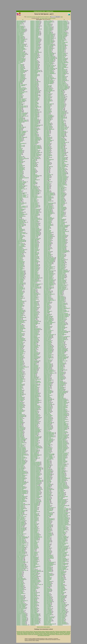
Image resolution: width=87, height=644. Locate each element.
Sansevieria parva (20, 489)
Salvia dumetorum (20, 298)
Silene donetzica (47, 146)
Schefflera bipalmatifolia (35, 621)
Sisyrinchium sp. (47, 286)
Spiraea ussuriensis (61, 145)
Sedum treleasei (33, 373)
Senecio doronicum (34, 524)
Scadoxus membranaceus (35, 139)
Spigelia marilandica (61, 90)
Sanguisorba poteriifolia (21, 462)
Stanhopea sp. (60, 254)
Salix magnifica (19, 165)
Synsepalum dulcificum (62, 569)
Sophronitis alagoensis (48, 435)
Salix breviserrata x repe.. (21, 107)
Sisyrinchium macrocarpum (49, 280)
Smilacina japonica (47, 297)
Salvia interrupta (20, 333)
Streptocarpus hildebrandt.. (63, 414)
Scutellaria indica (34, 260)
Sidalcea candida (47, 95)
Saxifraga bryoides (34, 56)
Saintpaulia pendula (20, 55)
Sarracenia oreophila (21, 564)
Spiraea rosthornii (61, 134)
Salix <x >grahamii (20, 72)
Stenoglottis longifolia (62, 306)
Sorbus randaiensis (47, 567)
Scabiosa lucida (33, 130)
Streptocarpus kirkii (61, 418)
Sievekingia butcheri (48, 127)
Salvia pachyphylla (20, 374)
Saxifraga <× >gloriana (21, 622)
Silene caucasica (47, 141)
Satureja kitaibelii (20, 586)
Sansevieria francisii (20, 479)
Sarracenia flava (20, 560)
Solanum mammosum (48, 353)
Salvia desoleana (20, 287)
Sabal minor (19, 23)
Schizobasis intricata (48, 52)
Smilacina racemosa (48, 299)
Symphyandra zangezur (62, 517)
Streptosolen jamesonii (62, 441)
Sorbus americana (47, 465)
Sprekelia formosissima (62, 176)
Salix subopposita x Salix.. (22, 222)
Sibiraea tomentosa (47, 94)
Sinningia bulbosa (47, 215)
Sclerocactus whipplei (34, 213)
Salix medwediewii (20, 168)
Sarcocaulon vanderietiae (21, 545)
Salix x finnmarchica (20, 232)
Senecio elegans (34, 525)
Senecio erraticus (34, 526)
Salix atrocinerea (20, 97)
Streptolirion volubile (61, 439)
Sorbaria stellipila (47, 447)
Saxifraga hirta (33, 79)
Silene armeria (47, 134)
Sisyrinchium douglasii (48, 277)
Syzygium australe (61, 617)
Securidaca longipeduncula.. (36, 284)
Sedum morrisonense (34, 335)
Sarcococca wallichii (20, 551)
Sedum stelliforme (34, 365)
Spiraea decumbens (61, 99)
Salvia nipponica (20, 369)
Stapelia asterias (61, 259)
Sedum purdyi (33, 349)
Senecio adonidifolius (34, 504)
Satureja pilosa (19, 590)
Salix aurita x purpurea (21, 99)
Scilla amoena (33, 162)
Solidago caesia (47, 379)
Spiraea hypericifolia (61, 111)
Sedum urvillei (33, 375)
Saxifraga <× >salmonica (35, 26)
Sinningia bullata (47, 216)
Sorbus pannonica (47, 548)
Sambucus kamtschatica (21, 440)
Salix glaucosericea (20, 134)
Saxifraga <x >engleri (34, 43)
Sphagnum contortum (62, 65)
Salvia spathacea (20, 402)
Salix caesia (19, 109)
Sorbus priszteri (47, 561)
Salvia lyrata (19, 349)
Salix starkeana (20, 219)
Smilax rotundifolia (47, 311)
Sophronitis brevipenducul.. (49, 437)
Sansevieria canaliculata (21, 475)
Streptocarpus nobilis (62, 423)
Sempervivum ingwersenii (35, 487)
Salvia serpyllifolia (20, 397)
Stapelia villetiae (61, 269)
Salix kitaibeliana (20, 150)
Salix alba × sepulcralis (21, 85)
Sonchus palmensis (47, 421)
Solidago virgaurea (47, 411)
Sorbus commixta (47, 483)
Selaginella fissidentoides (35, 400)
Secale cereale (33, 282)
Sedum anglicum (34, 295)
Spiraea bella (60, 94)
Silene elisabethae (47, 148)
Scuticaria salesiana (34, 280)
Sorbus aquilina (47, 467)
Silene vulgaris (47, 191)
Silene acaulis (46, 131)
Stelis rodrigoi (60, 294)
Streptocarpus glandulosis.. (63, 411)
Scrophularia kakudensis (35, 233)
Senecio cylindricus (34, 521)
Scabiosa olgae (33, 133)
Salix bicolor (19, 105)
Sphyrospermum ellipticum (63, 89)
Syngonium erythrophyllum (63, 555)
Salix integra (19, 144)
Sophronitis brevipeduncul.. (49, 436)
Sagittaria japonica (20, 37)
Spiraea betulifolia (61, 95)
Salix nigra (19, 180)
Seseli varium (33, 591)
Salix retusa (19, 205)
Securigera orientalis (34, 285)
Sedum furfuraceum (34, 314)
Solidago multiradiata (48, 392)
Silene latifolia (46, 158)
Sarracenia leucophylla (21, 561)
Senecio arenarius (34, 509)
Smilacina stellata (47, 302)
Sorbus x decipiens (47, 607)
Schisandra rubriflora (48, 33)
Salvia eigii (19, 299)
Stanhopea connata (61, 233)
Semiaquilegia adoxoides (35, 463)
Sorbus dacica (46, 487)
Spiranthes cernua (61, 168)
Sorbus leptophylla (47, 530)
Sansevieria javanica (21, 484)
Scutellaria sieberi (34, 273)
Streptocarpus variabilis (62, 437)
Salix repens (19, 202)
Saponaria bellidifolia (21, 523)
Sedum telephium (34, 370)
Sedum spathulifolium (34, 361)
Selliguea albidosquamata (35, 455)
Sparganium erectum (48, 619)
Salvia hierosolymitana (21, 320)
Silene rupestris (47, 174)
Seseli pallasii (33, 590)
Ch (34, 17)
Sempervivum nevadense (35, 493)
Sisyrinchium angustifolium (49, 271)
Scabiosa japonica (34, 128)
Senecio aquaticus (34, 508)
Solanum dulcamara (48, 346)
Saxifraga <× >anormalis (21, 615)
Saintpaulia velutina (20, 60)
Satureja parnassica (20, 589)
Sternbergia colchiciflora (62, 340)
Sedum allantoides (34, 293)
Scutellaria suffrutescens (35, 275)
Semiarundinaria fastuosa (35, 465)
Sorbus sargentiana (47, 579)
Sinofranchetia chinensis (48, 262)
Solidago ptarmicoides (48, 399)
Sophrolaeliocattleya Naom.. (49, 433)
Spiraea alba (60, 91)
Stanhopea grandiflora (62, 239)
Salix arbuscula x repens (21, 92)
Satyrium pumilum (20, 603)
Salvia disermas (20, 291)
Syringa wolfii (60, 602)
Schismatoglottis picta (48, 39)
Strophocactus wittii (61, 465)
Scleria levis (33, 208)
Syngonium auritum (61, 554)
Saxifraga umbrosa (34, 114)
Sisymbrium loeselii (47, 268)
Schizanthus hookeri (48, 47)
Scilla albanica (33, 160)
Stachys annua (60, 192)
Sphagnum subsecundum (62, 81)
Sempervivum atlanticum (35, 471)
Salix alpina (19, 87)
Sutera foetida (60, 498)
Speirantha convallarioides (63, 42)
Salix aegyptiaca (20, 83)
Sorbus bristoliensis (47, 477)
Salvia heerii (19, 316)
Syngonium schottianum (62, 564)
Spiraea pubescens (61, 133)
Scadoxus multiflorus (34, 140)
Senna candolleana (34, 559)
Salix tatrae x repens (21, 225)
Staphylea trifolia (61, 279)
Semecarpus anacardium (35, 462)
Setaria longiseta (34, 608)
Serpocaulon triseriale (35, 576)
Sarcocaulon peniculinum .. (22, 543)
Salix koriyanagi (20, 152)
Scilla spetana (33, 186)
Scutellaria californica (34, 248)
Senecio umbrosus (34, 553)
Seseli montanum (34, 588)
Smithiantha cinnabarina (48, 316)
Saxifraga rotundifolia (34, 103)
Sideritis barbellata (47, 100)
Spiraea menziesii (61, 121)
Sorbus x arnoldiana (48, 606)
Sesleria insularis (34, 598)
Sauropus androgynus (21, 609)
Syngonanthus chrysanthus (63, 552)
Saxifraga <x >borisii (34, 36)
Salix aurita (19, 98)
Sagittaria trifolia (20, 43)
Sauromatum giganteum (21, 605)
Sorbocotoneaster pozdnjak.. (49, 454)
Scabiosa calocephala (35, 121)
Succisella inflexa (61, 495)
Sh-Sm (46, 18)
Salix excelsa (19, 124)
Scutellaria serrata (34, 272)
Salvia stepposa (20, 406)
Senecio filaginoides (34, 529)
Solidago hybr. (46, 386)
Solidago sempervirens (48, 404)
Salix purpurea (19, 194)
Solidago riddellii (47, 400)
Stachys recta (60, 217)
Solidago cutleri (47, 381)
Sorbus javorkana (47, 523)
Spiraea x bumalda (61, 153)
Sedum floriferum (34, 311)
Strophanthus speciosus (62, 464)
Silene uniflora (46, 187)
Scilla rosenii (33, 181)
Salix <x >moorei (20, 73)
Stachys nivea (60, 211)
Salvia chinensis (20, 330)
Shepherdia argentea (34, 615)
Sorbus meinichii (47, 537)
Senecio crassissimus (34, 519)
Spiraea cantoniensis (62, 97)
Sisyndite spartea (47, 270)
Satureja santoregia (20, 594)
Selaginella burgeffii (34, 392)
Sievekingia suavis (47, 128)
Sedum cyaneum (34, 306)
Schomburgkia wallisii (48, 84)
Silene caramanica (47, 138)
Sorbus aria (46, 468)
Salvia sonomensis (20, 400)
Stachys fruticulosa (61, 201)
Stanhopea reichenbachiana (63, 252)
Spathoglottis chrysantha (62, 35)
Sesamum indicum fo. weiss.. (36, 584)
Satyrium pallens (20, 602)
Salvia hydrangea (20, 325)
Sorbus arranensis (47, 470)
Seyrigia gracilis (33, 610)
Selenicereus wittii (34, 452)
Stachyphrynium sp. (61, 187)
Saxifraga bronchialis (34, 55)
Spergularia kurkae (61, 46)
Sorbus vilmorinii (47, 603)
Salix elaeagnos (20, 122)
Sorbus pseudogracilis (48, 563)
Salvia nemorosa (20, 366)
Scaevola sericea (34, 143)
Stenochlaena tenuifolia (62, 310)
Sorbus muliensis (47, 542)
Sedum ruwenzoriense (35, 353)
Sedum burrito (33, 300)
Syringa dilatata (60, 573)
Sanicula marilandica (21, 468)
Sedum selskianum (34, 356)
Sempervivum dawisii (34, 477)
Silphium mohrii (47, 200)
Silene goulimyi (47, 151)
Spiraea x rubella (61, 164)
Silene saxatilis (47, 176)
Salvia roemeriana (20, 392)
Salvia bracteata (20, 263)
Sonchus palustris (47, 422)
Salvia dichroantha (20, 289)
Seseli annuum (33, 585)
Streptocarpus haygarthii (62, 413)
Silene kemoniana (47, 157)
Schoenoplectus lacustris (49, 67)
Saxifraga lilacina (34, 87)
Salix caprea (19, 112)
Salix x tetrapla (19, 238)
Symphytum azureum (62, 527)
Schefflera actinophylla (35, 619)
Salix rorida (19, 208)
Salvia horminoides (20, 322)
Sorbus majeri (46, 532)
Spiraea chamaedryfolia (62, 113)
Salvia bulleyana (20, 268)
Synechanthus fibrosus (62, 547)
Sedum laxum (33, 324)
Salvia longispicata (20, 346)
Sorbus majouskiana (48, 533)
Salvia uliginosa (20, 418)
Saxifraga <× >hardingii (21, 624)
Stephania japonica (61, 326)
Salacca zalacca (20, 62)
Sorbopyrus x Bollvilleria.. (49, 457)
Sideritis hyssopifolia (48, 111)
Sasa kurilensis (19, 573)
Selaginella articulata (34, 387)
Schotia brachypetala (48, 86)
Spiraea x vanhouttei (61, 167)
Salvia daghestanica (20, 284)
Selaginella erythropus (35, 398)
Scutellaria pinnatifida (34, 266)
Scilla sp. (32, 185)
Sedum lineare (33, 325)
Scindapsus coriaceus (35, 190)
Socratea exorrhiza (47, 333)
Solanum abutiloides (48, 342)
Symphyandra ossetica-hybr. (63, 516)
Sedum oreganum (34, 340)
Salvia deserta (19, 286)
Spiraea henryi (60, 108)
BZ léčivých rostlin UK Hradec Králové (42, 633)
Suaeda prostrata (61, 493)
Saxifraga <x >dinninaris (35, 41)
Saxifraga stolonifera (34, 110)
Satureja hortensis (20, 585)
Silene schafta (46, 179)
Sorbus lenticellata (47, 529)
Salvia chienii (19, 329)
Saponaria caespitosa (21, 524)
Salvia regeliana (20, 387)
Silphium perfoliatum (48, 201)
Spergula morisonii (61, 44)
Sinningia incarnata (47, 230)
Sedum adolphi (33, 290)
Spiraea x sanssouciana (62, 165)
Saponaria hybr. (20, 527)
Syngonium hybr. (61, 557)
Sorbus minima (47, 539)
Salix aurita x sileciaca (21, 101)
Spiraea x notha (61, 160)
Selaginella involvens (34, 408)
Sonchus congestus (47, 417)
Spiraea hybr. (60, 110)
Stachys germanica (61, 202)
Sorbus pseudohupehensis (49, 564)
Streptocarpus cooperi (62, 404)
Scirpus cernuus (33, 199)
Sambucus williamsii (20, 445)
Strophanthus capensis (62, 457)
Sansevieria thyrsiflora (21, 497)
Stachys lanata (60, 206)
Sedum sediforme (34, 355)
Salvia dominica (20, 295)
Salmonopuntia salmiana (21, 240)
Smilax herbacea (47, 303)
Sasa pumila (19, 575)
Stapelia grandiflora (61, 263)
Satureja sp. (19, 595)
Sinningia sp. (46, 251)
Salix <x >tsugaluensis (21, 78)
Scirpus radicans (34, 200)
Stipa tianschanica (61, 385)
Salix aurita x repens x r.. (21, 100)
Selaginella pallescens (35, 422)
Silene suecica (47, 183)
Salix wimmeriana (20, 229)
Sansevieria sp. (20, 494)
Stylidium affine (60, 469)
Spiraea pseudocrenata (62, 132)
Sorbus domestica (47, 495)
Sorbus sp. (46, 587)
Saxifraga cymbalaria (34, 68)
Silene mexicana (47, 163)
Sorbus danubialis (47, 488)
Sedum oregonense (34, 341)
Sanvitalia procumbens (21, 515)
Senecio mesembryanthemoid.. (36, 537)
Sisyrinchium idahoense (48, 279)
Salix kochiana (19, 151)
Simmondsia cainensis (48, 206)
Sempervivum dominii (34, 479)
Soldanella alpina (47, 363)
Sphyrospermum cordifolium (63, 88)
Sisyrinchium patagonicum (49, 284)
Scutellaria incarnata (34, 259)
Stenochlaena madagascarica (63, 308)
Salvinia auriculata (20, 430)
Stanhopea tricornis (61, 256)
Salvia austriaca (20, 259)
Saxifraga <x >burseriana (35, 39)
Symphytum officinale (62, 533)
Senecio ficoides (33, 528)
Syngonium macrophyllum (62, 559)
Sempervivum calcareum (35, 473)
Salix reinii (19, 201)
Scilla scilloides (33, 183)
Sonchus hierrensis (47, 419)
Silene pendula (47, 169)
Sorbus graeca (47, 512)
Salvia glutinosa (20, 312)
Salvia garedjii (19, 309)
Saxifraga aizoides (34, 53)
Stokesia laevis (60, 390)
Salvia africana (19, 249)
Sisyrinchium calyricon (48, 275)
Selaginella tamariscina (35, 438)
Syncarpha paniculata (62, 544)
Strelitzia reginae (61, 398)
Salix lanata (19, 155)
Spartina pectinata (47, 622)
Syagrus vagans (61, 504)
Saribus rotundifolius (20, 556)
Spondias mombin (61, 171)
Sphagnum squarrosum (62, 79)
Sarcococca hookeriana (21, 547)
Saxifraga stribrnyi (34, 111)
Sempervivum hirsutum (35, 484)
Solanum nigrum (47, 354)
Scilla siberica (33, 184)
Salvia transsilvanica (20, 416)
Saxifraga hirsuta (34, 78)
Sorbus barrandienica (48, 474)
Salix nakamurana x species (22, 178)
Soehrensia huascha (48, 336)
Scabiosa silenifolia (34, 135)
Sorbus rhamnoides (47, 569)
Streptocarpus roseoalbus (62, 432)
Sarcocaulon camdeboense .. (22, 537)
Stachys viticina (60, 224)
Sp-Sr (50, 18)
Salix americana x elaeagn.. (22, 89)
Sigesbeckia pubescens (48, 129)
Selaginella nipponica (34, 419)
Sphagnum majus (61, 74)
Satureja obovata (20, 588)
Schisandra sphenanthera (49, 34)
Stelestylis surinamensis (62, 289)
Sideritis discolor (47, 105)
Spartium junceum (47, 623)
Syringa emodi (60, 575)
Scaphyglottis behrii (34, 153)
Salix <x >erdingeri (20, 69)
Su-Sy (54, 18)
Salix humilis (19, 141)
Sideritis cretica (47, 102)
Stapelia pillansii (61, 266)
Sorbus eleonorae (47, 498)
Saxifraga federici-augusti (35, 70)
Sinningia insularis (47, 231)
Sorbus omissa (47, 545)
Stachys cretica (60, 199)
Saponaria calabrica (20, 525)
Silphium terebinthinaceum (49, 203)
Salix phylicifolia (20, 188)
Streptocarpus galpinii (62, 409)
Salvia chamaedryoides (21, 328)
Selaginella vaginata (34, 443)
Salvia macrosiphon (20, 352)
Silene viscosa (46, 190)
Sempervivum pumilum (35, 495)
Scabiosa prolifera (34, 134)
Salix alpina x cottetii (20, 88)
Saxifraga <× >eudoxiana (21, 621)
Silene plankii (46, 170)
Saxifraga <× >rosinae (35, 25)
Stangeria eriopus (61, 230)
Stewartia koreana (61, 348)
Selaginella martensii (34, 413)
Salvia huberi (19, 323)
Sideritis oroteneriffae (48, 117)
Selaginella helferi (34, 404)
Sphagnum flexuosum (62, 70)
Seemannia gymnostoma (35, 381)
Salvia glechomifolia (20, 311)
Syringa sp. (60, 595)
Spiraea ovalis (60, 130)
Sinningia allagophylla (48, 212)
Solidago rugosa (47, 403)
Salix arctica (19, 95)
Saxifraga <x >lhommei (35, 48)
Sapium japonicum (20, 520)
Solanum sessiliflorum (48, 358)
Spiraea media (60, 120)
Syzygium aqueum (61, 615)
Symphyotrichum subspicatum (63, 525)
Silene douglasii (47, 147)
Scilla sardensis (33, 182)
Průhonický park (67, 634)
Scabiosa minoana (34, 131)
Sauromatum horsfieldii (21, 607)
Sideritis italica (46, 113)
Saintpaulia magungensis (21, 54)
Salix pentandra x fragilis (21, 186)
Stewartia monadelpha (62, 349)
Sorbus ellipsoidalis (47, 499)
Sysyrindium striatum (62, 614)
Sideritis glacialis (47, 108)
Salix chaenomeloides (21, 143)
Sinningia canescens (48, 217)
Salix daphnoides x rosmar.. (22, 121)
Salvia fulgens (19, 307)
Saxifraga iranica (34, 83)
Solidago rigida (47, 401)
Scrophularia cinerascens (35, 229)
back (62, 17)
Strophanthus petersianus (62, 461)
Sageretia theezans (20, 32)
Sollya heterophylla (47, 414)
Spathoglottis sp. (61, 39)
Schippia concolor (47, 26)
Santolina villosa (20, 513)
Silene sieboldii (47, 180)
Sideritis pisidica (47, 120)
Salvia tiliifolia (19, 413)
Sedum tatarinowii (34, 369)
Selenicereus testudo (34, 450)
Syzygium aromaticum (62, 616)
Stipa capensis (60, 365)
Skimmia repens (47, 293)
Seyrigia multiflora (34, 613)
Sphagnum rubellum (61, 78)
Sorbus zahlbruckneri (48, 614)
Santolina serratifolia (20, 512)
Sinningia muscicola (48, 240)
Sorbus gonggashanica (48, 511)
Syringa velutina (61, 599)
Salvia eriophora (20, 302)
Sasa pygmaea (19, 576)
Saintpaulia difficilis (20, 47)
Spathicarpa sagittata (48, 625)
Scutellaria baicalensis (35, 244)
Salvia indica (19, 332)
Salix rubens (19, 211)
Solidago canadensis (48, 380)
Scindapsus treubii (34, 196)
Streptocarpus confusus (62, 403)
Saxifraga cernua (34, 60)
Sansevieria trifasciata (21, 498)
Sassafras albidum (20, 578)
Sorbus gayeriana (47, 505)
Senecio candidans (34, 515)
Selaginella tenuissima (35, 439)
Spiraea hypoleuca (61, 112)
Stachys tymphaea (61, 223)
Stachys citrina (60, 197)
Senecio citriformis (34, 518)
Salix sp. (18, 218)
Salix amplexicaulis (20, 90)
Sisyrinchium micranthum (49, 281)
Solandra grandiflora (48, 338)
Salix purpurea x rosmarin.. (22, 197)
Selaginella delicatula (34, 395)
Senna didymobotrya (34, 561)
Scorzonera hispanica (34, 223)
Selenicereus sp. (34, 449)
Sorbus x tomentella (48, 613)
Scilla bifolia (33, 164)
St (52, 18)
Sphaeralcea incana (61, 57)
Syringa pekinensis (61, 585)
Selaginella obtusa (34, 421)
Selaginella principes (34, 428)
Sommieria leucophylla (48, 415)
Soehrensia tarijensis (48, 337)
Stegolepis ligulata (61, 288)
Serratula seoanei (34, 577)
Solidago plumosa (47, 398)
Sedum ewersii (33, 310)
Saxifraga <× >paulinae (35, 21)
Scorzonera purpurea (34, 226)
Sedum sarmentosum (34, 354)
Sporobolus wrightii (61, 175)
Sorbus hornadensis (48, 514)
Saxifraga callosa (34, 59)
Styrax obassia (60, 490)
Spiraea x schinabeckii (62, 166)
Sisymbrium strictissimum (49, 269)
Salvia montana (20, 362)
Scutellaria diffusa (34, 253)
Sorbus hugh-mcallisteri (48, 515)
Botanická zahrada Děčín (50, 631)
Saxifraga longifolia (34, 89)
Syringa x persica (61, 609)
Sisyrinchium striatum (48, 287)
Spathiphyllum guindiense (62, 26)
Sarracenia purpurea (21, 567)
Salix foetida (19, 126)
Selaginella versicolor (34, 444)
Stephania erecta (61, 325)
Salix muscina (19, 174)
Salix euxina (19, 123)
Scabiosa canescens (34, 122)
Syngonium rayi (60, 562)
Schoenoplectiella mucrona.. (49, 65)
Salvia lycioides (20, 348)
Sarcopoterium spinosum (21, 555)
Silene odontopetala (48, 167)
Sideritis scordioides (48, 124)
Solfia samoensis (47, 374)
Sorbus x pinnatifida (47, 611)
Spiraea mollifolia (61, 123)
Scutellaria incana (34, 258)
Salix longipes (19, 163)
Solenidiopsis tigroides (48, 370)
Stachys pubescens (61, 216)
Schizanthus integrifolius (48, 48)
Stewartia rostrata (61, 352)
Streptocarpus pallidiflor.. (62, 425)
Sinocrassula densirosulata (49, 260)
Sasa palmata (19, 574)
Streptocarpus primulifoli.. (62, 429)
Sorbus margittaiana (48, 534)
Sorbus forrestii (47, 502)
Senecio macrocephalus (35, 534)
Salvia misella (19, 360)
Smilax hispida (47, 304)
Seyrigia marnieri (34, 612)
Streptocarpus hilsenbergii (63, 415)
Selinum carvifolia (34, 453)
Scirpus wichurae (34, 202)
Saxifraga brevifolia (34, 54)
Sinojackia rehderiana (48, 263)
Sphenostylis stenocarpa (62, 86)
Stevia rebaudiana (61, 347)
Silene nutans (46, 166)
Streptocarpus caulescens (62, 402)
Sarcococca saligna (20, 550)
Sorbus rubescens (47, 573)
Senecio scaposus (34, 548)
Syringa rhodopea (61, 594)
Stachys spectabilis (61, 219)
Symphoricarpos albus (62, 511)
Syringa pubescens (61, 590)
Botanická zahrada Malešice (61, 631)
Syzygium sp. (60, 625)
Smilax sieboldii (47, 312)
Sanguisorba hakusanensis (22, 455)
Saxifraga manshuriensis (35, 91)
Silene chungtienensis (48, 155)
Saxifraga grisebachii (34, 76)
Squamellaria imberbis (62, 179)
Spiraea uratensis (61, 144)
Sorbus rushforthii (47, 577)
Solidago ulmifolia (47, 410)
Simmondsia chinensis (48, 208)
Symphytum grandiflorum (62, 530)
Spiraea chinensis (61, 114)
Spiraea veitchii (60, 146)
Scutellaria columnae (34, 250)
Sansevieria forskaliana (21, 478)
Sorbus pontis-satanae (48, 557)
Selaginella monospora (35, 418)
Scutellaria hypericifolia (35, 257)
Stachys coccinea (61, 198)
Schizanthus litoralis (48, 50)
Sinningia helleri (47, 228)
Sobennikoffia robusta (48, 323)
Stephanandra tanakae (62, 324)
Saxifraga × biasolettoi (35, 51)
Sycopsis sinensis (61, 507)
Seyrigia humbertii (34, 611)
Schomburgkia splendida (48, 81)
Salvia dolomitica (20, 294)
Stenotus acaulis (61, 321)
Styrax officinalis (61, 491)
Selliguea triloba (33, 460)
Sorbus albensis (47, 461)
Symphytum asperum (62, 526)
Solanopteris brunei (47, 341)
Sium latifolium (47, 289)
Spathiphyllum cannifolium (63, 22)
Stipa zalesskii (60, 388)
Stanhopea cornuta (61, 234)
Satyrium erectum (20, 600)
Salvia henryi (19, 318)
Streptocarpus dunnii (61, 408)
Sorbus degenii (47, 491)
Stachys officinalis (61, 212)
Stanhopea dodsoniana (62, 236)
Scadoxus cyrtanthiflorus (35, 138)
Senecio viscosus (34, 555)
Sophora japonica (47, 427)
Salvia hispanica (20, 321)
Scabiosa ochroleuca (34, 132)
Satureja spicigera (20, 596)
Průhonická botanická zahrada (49, 634)
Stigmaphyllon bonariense (62, 357)
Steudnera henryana (61, 345)
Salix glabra (19, 130)
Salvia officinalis (20, 372)
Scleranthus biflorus (34, 204)
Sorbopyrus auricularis (48, 455)
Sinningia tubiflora (47, 254)
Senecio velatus (33, 554)
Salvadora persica (20, 243)
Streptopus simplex (61, 440)
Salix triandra (19, 226)
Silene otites (46, 168)
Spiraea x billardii (61, 150)
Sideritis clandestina (48, 101)
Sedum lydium (33, 327)
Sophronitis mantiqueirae (49, 440)
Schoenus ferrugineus (48, 76)
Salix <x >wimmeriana (21, 79)
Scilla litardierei (33, 172)
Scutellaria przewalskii (35, 268)
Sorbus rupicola (47, 576)
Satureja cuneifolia (20, 583)
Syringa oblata (60, 583)
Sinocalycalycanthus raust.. (49, 258)
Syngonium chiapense (62, 558)
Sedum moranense (34, 332)
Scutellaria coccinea (34, 249)
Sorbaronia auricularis (48, 449)
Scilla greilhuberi (33, 167)
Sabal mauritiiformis (20, 22)
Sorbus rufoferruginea (48, 575)
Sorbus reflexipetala (48, 568)
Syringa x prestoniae (61, 610)
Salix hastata (19, 136)
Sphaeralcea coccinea (62, 54)
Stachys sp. (60, 218)
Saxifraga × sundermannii (35, 52)
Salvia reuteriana (20, 390)
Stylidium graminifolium (62, 477)
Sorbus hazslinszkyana (48, 513)
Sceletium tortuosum (34, 157)
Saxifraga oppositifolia (35, 95)
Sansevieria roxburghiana (21, 490)
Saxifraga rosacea (34, 102)
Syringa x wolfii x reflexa (62, 612)
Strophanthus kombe (61, 460)
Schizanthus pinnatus (48, 51)
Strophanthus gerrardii (62, 458)
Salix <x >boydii (20, 65)
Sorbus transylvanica (48, 600)
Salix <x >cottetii (20, 66)
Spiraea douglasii (61, 100)
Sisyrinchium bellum (48, 272)
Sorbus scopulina (47, 582)
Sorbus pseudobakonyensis (49, 562)
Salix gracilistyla (20, 135)
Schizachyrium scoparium (49, 45)
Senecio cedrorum (34, 517)
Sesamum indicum (34, 583)
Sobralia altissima (47, 324)
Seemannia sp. (33, 383)
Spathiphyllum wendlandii (62, 33)
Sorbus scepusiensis (48, 581)
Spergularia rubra (61, 50)
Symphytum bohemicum (62, 528)
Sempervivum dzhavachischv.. (36, 480)
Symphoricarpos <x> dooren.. (63, 509)
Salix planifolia (19, 191)
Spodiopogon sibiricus (62, 170)
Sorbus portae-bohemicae (49, 558)
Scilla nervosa (33, 178)
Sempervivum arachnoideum (36, 468)
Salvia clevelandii (20, 276)
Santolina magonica (20, 508)
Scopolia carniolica (34, 217)
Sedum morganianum (34, 333)
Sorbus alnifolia (47, 462)
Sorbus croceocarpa (48, 484)
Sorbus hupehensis (47, 516)
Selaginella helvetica (34, 405)
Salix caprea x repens (21, 115)
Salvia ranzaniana (20, 384)
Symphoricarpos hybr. (62, 512)
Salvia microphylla (20, 357)
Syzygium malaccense (62, 622)
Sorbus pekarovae (47, 551)
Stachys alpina (60, 191)
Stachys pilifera (60, 215)
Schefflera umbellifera (48, 21)
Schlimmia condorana (48, 62)
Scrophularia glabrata (34, 231)
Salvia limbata (19, 345)
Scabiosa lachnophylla (35, 129)
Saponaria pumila (20, 531)
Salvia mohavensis (20, 361)
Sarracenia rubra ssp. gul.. (22, 570)
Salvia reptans (19, 389)
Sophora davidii (47, 425)
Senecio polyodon (34, 544)
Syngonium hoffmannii (62, 556)
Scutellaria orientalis (34, 265)
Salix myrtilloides (20, 177)
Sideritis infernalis (47, 112)
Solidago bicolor (47, 377)
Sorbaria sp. (46, 446)
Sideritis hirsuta (47, 110)
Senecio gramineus (34, 530)
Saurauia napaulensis (21, 604)
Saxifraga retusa (33, 101)
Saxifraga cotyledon (34, 65)
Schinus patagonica (47, 24)
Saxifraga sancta (34, 104)
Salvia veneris (19, 421)
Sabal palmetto (19, 24)
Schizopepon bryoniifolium (49, 56)
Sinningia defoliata (47, 222)
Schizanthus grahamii (48, 46)
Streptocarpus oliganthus (62, 424)
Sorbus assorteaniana (48, 471)
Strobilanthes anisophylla (62, 443)
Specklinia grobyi (61, 41)
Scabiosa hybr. (33, 127)
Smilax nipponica (47, 307)
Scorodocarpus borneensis (35, 219)
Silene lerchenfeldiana (48, 159)
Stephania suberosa (61, 330)
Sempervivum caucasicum (35, 475)
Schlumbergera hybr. (48, 64)
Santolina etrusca (20, 503)
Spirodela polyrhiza (61, 169)
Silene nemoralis (47, 164)
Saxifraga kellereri (34, 85)
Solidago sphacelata (48, 407)
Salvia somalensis (20, 399)
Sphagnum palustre (61, 76)
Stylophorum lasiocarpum (62, 486)
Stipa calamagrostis (61, 364)
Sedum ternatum (34, 371)
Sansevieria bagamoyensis (22, 473)
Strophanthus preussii (62, 462)
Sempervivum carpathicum (35, 474)
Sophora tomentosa (47, 432)
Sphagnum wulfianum (62, 84)
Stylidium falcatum (61, 476)
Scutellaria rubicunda (34, 271)
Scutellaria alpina (34, 241)
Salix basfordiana (20, 104)
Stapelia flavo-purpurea (62, 260)
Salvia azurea (19, 260)
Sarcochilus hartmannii (21, 553)
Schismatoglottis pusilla (48, 42)
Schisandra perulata (48, 32)
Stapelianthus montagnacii (63, 272)
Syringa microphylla (61, 582)
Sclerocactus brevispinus (35, 209)
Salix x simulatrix (20, 237)
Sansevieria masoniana (21, 487)
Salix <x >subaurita (20, 77)
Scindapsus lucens (34, 192)
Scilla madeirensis (34, 175)
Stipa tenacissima (61, 384)
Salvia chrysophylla (20, 331)
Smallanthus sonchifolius (48, 294)
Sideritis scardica (47, 123)
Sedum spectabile (34, 362)
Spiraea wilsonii (61, 147)
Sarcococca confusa (20, 546)
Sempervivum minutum (35, 491)
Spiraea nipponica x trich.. (62, 129)
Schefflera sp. (33, 625)
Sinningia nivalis (47, 241)
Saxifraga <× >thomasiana (35, 29)
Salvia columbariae (20, 279)
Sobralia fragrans (47, 328)
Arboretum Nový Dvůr (21, 631)
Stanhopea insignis (61, 245)
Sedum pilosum (33, 345)
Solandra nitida (47, 340)
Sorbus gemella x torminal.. (49, 508)
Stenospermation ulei (62, 319)
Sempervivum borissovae (35, 472)
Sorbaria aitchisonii (47, 442)
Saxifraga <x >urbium (34, 50)
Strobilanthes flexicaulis (62, 447)
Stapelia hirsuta (60, 264)
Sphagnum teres (61, 82)
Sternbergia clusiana (61, 339)
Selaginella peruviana (34, 424)
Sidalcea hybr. (46, 96)
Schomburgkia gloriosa (48, 78)
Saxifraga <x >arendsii (35, 34)
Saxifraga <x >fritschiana (35, 44)
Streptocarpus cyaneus (62, 405)
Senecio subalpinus (34, 552)
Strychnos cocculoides (62, 466)
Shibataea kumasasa (34, 617)
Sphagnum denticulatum (62, 67)
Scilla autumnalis (34, 163)
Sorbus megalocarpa (48, 536)
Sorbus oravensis (47, 546)
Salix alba (18, 84)
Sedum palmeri (33, 344)
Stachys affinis (60, 189)
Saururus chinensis (20, 611)
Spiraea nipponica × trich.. (63, 127)
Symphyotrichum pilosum (62, 524)
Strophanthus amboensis (62, 455)
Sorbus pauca (46, 549)
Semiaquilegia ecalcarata (35, 464)
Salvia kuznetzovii (20, 340)
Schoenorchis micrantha (48, 71)
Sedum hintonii (33, 318)
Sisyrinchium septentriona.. (49, 285)
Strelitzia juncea (61, 396)
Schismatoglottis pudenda (49, 41)
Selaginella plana (34, 427)
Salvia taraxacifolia (20, 410)
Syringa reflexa (60, 591)
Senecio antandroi (34, 507)
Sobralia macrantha (47, 331)
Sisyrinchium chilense (48, 278)
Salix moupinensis (20, 173)
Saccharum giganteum (21, 29)
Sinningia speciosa (47, 252)
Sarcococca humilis (20, 548)
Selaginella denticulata (35, 396)
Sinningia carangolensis (48, 218)
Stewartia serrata (61, 353)
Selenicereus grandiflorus (35, 447)
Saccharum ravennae (21, 31)
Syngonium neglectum (62, 560)
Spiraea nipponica (61, 126)
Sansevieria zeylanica (21, 500)
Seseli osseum (33, 589)
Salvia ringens (19, 391)
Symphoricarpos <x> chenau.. (63, 510)
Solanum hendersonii (48, 349)
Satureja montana (20, 587)
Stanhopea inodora (61, 244)
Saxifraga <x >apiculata (35, 33)
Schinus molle (46, 23)
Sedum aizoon (33, 291)
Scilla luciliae (33, 174)
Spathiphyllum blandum (62, 21)
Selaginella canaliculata (35, 393)
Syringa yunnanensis (62, 613)
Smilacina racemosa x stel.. (49, 300)
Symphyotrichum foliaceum (63, 520)
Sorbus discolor (47, 493)
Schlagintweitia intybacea (49, 61)
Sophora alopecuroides (48, 423)
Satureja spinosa (20, 597)
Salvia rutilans (19, 393)
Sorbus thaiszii (47, 594)
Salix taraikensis (20, 223)
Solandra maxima (47, 339)
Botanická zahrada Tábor (50, 632)
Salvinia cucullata (20, 433)
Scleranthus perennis (34, 206)
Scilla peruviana (33, 179)
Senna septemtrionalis (35, 566)
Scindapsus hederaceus (35, 191)
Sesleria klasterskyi (34, 599)
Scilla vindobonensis (34, 187)
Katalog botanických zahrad (40, 11)
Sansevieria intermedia (21, 483)
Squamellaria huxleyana (62, 178)
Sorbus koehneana (47, 526)
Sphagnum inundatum (62, 72)
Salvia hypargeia (20, 326)
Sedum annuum (33, 296)
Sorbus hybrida (47, 518)
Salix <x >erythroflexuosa (21, 70)
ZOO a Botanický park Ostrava (43, 635)
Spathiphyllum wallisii (62, 32)
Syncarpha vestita (61, 545)
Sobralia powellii (47, 332)
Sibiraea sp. (46, 93)
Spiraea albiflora (61, 92)
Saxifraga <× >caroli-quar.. (22, 619)
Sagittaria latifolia (20, 38)
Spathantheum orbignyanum (49, 624)
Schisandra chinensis (48, 27)
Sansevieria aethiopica (21, 471)
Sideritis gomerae (47, 109)
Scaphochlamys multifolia (35, 147)
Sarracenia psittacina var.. (22, 566)
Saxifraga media (33, 94)
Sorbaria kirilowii (47, 444)
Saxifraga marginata (34, 92)
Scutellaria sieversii (34, 274)
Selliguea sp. (33, 459)
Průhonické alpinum (59, 634)
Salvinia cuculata (20, 432)
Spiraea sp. (60, 137)
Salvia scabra (19, 395)
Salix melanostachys (21, 169)
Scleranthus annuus (34, 203)
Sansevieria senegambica (22, 493)
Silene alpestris (47, 132)
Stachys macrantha (61, 208)
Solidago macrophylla (48, 391)
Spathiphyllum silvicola (62, 30)
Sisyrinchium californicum (49, 274)
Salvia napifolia (19, 365)
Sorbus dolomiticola (47, 494)
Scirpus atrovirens (34, 198)
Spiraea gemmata (61, 106)
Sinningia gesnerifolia (48, 225)
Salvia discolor (19, 290)
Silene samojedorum (48, 175)
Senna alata (33, 556)
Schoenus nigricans (47, 77)
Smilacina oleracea (47, 298)
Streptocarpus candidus (62, 401)
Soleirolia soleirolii (47, 369)
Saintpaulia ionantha (20, 53)
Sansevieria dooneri (20, 477)
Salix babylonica (20, 102)
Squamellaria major (61, 181)
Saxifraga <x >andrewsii (35, 32)
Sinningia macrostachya (48, 236)
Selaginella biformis (34, 389)
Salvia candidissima (20, 274)
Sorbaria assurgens (47, 443)
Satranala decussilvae (21, 579)
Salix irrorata (19, 148)
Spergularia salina (61, 51)
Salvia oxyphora (20, 373)
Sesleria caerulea (34, 595)
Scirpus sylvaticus (34, 201)
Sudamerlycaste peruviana (63, 496)
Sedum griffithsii (33, 315)
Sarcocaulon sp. (20, 544)
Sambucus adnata (20, 438)
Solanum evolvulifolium (48, 347)
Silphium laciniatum (47, 199)
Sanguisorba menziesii (21, 458)
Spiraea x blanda (61, 151)
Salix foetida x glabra (21, 127)
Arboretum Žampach (29, 631)
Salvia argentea (20, 255)
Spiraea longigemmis (62, 118)
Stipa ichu (59, 371)
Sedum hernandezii (34, 317)
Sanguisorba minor (20, 459)
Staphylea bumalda (61, 275)
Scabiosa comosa (34, 124)
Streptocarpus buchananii (62, 400)
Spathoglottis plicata (61, 38)
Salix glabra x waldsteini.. (21, 132)
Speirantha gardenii (61, 43)
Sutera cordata (60, 497)
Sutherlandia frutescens (62, 499)
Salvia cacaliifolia (20, 269)
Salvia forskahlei (20, 304)
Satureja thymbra (20, 599)
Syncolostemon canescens (63, 546)
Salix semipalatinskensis (21, 214)
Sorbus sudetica (47, 591)
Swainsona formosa (61, 500)
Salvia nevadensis (20, 368)
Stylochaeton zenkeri (62, 484)
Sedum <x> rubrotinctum (35, 288)
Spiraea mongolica (61, 124)
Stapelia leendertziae (62, 265)
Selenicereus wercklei (35, 451)
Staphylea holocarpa (61, 277)
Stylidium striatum (61, 481)
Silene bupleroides (47, 137)
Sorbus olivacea (47, 544)
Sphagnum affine (61, 63)
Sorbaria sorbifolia (47, 445)
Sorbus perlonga (47, 553)
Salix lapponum (20, 156)
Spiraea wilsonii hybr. (62, 148)
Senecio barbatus (34, 511)
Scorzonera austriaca (34, 221)
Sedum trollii (33, 374)
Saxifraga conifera (34, 63)
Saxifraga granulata (34, 74)
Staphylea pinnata (61, 278)
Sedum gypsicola (34, 316)
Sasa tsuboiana (20, 577)
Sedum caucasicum (34, 301)
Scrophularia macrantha (35, 234)
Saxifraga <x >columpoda (35, 40)
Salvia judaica (19, 337)
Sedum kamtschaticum (35, 321)
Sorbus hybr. (46, 517)
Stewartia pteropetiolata (62, 351)
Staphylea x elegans (61, 280)
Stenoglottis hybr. (61, 305)
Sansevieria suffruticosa (21, 496)
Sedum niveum (33, 336)
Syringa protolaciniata (62, 589)
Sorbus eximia (46, 500)
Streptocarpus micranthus (62, 422)
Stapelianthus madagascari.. (63, 271)
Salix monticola (19, 172)
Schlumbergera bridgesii (48, 63)
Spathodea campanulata (62, 34)
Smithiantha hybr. (47, 317)
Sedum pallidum (33, 343)
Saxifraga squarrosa (34, 109)
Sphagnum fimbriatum (62, 69)
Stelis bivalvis (60, 291)
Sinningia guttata (47, 226)
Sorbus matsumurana (48, 535)
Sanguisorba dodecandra (21, 454)
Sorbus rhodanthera (48, 570)
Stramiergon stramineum (62, 391)
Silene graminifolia (47, 152)
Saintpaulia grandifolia (21, 49)
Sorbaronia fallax (47, 450)
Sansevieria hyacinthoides (22, 482)
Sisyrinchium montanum (48, 282)
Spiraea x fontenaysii (62, 155)
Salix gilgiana (19, 129)
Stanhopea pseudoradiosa (63, 251)
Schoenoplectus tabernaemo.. (49, 68)
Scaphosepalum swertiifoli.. (36, 152)
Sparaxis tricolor (47, 616)
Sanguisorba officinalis (21, 461)
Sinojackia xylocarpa (48, 264)
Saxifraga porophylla (34, 98)
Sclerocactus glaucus (34, 211)
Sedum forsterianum (34, 312)
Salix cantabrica (20, 111)
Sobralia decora (47, 325)
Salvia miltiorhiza (20, 358)
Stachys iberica (60, 204)
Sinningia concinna (47, 220)
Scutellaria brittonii (34, 246)
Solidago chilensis (47, 388)
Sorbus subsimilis (47, 590)
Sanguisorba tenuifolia (21, 464)
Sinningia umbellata (47, 255)
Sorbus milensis (47, 538)
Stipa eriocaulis (60, 368)
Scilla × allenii (33, 159)
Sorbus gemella (47, 507)
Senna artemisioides (34, 558)
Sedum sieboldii (33, 359)
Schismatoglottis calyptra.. (49, 36)
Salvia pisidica (19, 377)
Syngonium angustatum (62, 553)
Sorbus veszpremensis (48, 602)
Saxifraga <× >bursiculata (21, 618)
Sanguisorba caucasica (21, 452)
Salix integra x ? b (20, 146)
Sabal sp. (18, 25)
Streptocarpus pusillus (62, 430)
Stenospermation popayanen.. (63, 316)
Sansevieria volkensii (21, 499)
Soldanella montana (48, 366)
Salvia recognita (20, 385)
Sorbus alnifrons (47, 463)
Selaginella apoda (34, 386)
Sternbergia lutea (61, 341)
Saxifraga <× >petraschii (35, 22)
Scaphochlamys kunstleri (35, 146)
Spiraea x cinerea (61, 154)
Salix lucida (19, 164)
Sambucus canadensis (21, 439)
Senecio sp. (33, 550)
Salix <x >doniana (20, 68)
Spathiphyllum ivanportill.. (62, 27)
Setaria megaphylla (34, 609)
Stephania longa (61, 328)
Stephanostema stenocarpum (63, 331)
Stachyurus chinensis (62, 227)
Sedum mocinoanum (34, 331)
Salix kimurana (19, 149)
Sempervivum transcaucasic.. (36, 501)
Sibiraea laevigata (47, 92)
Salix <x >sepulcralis (21, 74)
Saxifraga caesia (34, 58)
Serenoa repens (33, 572)
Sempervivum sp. (34, 498)
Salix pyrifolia (19, 199)
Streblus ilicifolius (61, 394)
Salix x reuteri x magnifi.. (21, 233)
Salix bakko (19, 103)
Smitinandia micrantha (48, 319)
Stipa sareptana (61, 379)
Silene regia (46, 172)
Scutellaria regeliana (34, 269)
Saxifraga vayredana (34, 116)
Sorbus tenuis (46, 593)
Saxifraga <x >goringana (35, 47)
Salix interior (19, 147)
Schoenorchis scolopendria (49, 72)
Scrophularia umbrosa (35, 238)
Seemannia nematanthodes (36, 382)
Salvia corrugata (20, 281)
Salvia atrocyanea (20, 256)
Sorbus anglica (47, 466)
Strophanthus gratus (61, 459)
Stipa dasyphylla (61, 367)
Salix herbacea (19, 139)
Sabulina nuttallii (20, 28)
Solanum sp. (46, 359)
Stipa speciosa (60, 381)
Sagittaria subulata (20, 42)
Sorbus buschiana (47, 479)
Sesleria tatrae (33, 604)
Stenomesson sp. (61, 312)
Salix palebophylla (20, 184)
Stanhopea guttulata (61, 241)
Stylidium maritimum (61, 479)
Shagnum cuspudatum (35, 614)
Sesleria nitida (33, 600)
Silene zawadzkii (47, 192)
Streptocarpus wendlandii (62, 438)
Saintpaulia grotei (20, 50)
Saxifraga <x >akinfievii (35, 30)
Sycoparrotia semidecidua (62, 505)
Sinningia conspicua (48, 221)
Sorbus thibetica (47, 596)
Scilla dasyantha (33, 165)
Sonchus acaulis (47, 416)
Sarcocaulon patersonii (21, 542)
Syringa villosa (60, 600)
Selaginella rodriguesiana (35, 430)
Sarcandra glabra (20, 536)
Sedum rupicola (33, 352)
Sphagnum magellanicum (62, 73)
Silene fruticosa (47, 149)
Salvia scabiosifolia (20, 394)
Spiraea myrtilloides (61, 125)
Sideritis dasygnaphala (48, 104)
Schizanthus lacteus (48, 49)
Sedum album (33, 292)
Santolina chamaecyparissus (22, 504)
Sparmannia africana (48, 621)
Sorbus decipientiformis (48, 489)
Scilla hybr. (32, 168)
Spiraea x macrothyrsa (62, 157)
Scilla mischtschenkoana (35, 176)
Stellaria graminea (61, 297)
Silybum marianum (47, 205)
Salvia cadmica (19, 270)
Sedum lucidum (33, 326)
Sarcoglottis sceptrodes (21, 552)
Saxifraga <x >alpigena (35, 31)
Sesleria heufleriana (34, 596)
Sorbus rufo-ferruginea (48, 574)
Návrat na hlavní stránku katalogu (43, 627)
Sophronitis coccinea (48, 439)
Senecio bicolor (33, 513)
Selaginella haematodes (35, 402)
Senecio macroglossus (35, 535)
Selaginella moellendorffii (35, 417)
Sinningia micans (47, 239)
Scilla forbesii (33, 166)
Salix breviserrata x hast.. (21, 106)
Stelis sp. (59, 295)
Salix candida (19, 110)
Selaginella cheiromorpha (35, 406)
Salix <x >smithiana (20, 76)
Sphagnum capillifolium (62, 64)
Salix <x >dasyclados (21, 67)
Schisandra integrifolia (48, 29)
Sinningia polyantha (47, 243)
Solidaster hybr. (47, 412)
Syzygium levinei (61, 621)
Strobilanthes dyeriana (62, 446)
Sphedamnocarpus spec (62, 85)
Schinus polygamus (47, 25)
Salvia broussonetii (20, 265)
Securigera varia (33, 286)
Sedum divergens (34, 308)
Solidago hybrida (47, 387)
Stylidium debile (61, 472)
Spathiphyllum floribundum (63, 24)
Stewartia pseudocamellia (62, 350)
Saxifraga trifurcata (34, 113)
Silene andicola (47, 133)
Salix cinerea (19, 117)
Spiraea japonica (61, 115)
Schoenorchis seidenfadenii (49, 73)
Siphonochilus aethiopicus (49, 267)
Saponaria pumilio (20, 532)
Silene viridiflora (47, 189)
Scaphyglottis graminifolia (35, 154)
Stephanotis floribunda (62, 332)
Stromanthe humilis (61, 450)
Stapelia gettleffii (61, 261)
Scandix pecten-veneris (35, 145)
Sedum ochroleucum (34, 339)
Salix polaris (19, 192)
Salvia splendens (20, 404)
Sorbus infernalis (47, 521)
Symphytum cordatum (62, 529)
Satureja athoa (19, 580)
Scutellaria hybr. (33, 256)
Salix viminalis (19, 228)
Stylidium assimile (61, 470)
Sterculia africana (61, 333)
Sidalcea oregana (47, 98)
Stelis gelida (60, 293)
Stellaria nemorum (61, 299)
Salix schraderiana (20, 216)
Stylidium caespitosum (62, 471)
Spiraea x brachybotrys (62, 152)
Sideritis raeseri (47, 122)
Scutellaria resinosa (34, 270)
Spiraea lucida (60, 119)
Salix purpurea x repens (21, 196)
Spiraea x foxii (60, 156)
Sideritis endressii (47, 106)
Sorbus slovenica (47, 585)
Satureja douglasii (20, 584)
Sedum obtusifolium (34, 338)
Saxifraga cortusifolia (34, 64)
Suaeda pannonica (61, 492)
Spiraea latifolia (60, 116)
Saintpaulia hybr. (20, 51)
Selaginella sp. (33, 436)
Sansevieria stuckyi (20, 495)
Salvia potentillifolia (20, 379)
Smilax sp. (46, 313)
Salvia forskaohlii (20, 305)
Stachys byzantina (61, 195)
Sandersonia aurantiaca (21, 448)
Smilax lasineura (47, 306)
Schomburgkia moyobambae (49, 79)
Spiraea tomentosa (61, 140)
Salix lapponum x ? (20, 157)
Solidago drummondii (48, 382)
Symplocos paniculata (62, 540)
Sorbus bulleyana (47, 478)
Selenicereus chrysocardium (36, 448)
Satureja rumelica (20, 593)
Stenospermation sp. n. (62, 318)
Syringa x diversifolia (61, 603)
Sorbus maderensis (47, 531)
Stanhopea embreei (61, 237)
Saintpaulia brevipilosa (21, 44)
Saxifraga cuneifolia (34, 67)
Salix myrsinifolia (20, 175)
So (48, 18)
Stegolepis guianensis (62, 287)
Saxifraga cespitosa (34, 61)
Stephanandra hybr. (61, 322)
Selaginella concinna (34, 394)
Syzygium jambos (61, 620)
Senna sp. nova (33, 569)
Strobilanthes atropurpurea (63, 444)
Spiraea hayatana (61, 107)
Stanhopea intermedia (62, 246)
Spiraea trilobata (61, 143)
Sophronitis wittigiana (48, 441)
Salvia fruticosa (20, 306)
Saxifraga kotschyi (34, 86)
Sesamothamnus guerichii (35, 580)
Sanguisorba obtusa (20, 460)
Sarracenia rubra (20, 569)
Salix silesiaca (19, 217)
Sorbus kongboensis (48, 527)
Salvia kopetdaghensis (21, 339)
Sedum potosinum (34, 348)
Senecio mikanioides (34, 538)
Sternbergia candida (61, 338)
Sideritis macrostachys (48, 115)
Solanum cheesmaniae (48, 350)
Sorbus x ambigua (47, 605)
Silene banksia (47, 135)
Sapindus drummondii (21, 517)
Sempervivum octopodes (35, 494)
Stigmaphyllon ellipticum (62, 358)
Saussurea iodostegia (21, 613)
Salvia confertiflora (20, 280)
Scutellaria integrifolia (34, 261)
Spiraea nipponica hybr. (62, 128)
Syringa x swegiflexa (61, 611)
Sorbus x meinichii (47, 610)
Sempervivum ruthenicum (35, 496)
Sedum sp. (32, 360)
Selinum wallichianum (34, 454)
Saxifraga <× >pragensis (35, 23)
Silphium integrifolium (48, 198)
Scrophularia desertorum (35, 230)
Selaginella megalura (34, 414)
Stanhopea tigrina (61, 255)
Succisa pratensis (61, 494)
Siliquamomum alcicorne (48, 193)
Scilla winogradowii (34, 189)
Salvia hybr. (19, 324)
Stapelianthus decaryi (62, 270)
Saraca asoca (19, 535)
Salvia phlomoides (20, 376)
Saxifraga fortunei (34, 73)
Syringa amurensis (61, 571)
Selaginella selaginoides (35, 432)
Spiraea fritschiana (61, 105)
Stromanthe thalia (61, 452)
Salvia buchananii (20, 266)
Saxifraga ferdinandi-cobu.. (35, 71)
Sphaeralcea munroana (62, 58)
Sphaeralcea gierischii (62, 55)
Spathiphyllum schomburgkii (63, 29)
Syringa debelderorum (62, 572)
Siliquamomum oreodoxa (49, 194)
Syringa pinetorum (61, 586)
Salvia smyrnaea (20, 398)
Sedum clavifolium (34, 303)
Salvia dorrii (19, 297)
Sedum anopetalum (34, 297)
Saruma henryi (19, 572)
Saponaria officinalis (20, 529)
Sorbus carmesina (47, 480)
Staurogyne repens (61, 282)
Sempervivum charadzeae (35, 486)
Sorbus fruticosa (47, 504)
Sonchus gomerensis (48, 418)
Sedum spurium (33, 363)
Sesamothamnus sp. (34, 582)
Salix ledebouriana (20, 162)
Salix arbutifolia (20, 94)
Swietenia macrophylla (62, 501)
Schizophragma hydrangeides (49, 57)
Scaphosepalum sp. (34, 151)
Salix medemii (19, 167)
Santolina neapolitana (21, 509)
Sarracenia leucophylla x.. (22, 562)
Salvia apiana (19, 254)
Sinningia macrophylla (48, 234)
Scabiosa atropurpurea (35, 120)
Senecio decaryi (33, 522)
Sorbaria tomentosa (47, 448)
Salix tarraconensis (20, 224)
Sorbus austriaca (47, 473)
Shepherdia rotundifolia (35, 616)
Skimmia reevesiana (48, 292)
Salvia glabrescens (20, 310)
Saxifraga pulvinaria (34, 100)
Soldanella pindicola (48, 367)
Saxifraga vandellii (34, 115)
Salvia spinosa (19, 403)
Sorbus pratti (46, 559)
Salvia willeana (19, 427)
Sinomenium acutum (48, 265)
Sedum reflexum (33, 350)
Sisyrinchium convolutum (49, 276)
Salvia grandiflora (20, 313)
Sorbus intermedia (47, 522)
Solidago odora (47, 394)
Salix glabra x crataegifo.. (21, 131)
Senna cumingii (33, 560)
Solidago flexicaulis (47, 383)
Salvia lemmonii (20, 342)
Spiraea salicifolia (61, 135)
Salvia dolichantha (20, 293)
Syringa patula (60, 584)
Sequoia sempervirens (35, 570)
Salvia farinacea (20, 303)
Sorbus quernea (47, 566)
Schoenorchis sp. (47, 74)
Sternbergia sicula (61, 342)
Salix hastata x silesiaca (21, 137)
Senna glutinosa (33, 562)
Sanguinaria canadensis (21, 449)
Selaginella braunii (34, 391)
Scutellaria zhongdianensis (35, 278)
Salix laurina (19, 160)
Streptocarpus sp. (61, 434)
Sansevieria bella (20, 474)
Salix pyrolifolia (19, 200)
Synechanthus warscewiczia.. (63, 548)
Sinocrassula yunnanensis (49, 261)
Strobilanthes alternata (62, 442)
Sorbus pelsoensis (47, 552)
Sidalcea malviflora (47, 97)
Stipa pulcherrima (61, 378)
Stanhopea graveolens (62, 240)
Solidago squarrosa (47, 408)
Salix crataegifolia (20, 118)
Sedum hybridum (34, 320)
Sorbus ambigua (47, 464)
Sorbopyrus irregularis (48, 456)
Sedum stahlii (33, 364)
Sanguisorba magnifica (21, 457)
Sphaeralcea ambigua (62, 53)
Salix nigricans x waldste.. (22, 182)
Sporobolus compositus (62, 173)
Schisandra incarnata (48, 28)
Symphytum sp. (60, 535)
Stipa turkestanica (61, 387)
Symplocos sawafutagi (62, 541)
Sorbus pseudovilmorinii (48, 565)
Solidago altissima (47, 375)
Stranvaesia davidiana (62, 392)
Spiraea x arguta (61, 149)
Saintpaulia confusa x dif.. (22, 46)
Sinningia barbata (47, 214)
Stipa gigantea (60, 369)
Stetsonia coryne (61, 344)
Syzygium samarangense (62, 624)
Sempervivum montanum (35, 492)
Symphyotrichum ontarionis (63, 522)
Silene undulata (47, 186)
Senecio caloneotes (34, 514)
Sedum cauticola (34, 302)
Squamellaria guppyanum (62, 177)
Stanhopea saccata (61, 253)
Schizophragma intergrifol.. (49, 60)
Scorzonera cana (34, 222)
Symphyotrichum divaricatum (63, 519)
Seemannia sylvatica (34, 384)
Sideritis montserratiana (48, 116)
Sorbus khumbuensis (48, 525)
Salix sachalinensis (20, 212)
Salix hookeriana (20, 140)
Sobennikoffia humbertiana (49, 322)
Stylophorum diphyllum (62, 485)
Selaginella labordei (34, 411)
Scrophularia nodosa (34, 235)
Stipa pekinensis (61, 374)
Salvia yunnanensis (20, 429)
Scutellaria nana (33, 264)
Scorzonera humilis (34, 224)
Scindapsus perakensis (35, 193)
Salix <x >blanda (20, 64)
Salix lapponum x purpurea (22, 158)
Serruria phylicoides (34, 579)
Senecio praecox (34, 545)
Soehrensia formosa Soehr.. (49, 335)
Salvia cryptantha (20, 282)
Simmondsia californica (48, 207)
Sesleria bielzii (33, 594)
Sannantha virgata (20, 470)
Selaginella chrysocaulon (35, 407)
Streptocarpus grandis (62, 412)
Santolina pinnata (20, 510)
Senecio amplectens (34, 505)
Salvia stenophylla (20, 405)
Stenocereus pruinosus (62, 304)
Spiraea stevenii (61, 138)
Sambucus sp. (19, 444)
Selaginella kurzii (34, 410)
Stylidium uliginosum (61, 482)
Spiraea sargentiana (61, 136)
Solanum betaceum (47, 344)
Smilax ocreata (47, 308)
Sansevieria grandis (20, 481)
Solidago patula (47, 396)
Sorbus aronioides (47, 469)
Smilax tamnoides (47, 314)
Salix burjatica (19, 108)
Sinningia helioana (47, 227)
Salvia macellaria (20, 350)
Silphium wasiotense (48, 204)
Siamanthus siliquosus (48, 90)
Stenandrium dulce (61, 301)
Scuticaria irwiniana (34, 279)
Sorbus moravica (47, 540)
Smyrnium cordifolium (48, 320)
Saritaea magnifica (20, 557)
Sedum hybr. (33, 319)
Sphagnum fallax (61, 68)
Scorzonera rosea (34, 227)
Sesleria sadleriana (34, 602)
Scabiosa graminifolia (34, 126)
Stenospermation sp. (61, 317)
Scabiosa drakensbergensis (36, 125)
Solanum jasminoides (48, 351)
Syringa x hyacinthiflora (62, 605)
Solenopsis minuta (47, 372)
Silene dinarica (47, 144)
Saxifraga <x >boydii (34, 37)
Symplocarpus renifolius (62, 539)
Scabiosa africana (34, 118)
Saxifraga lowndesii (34, 90)
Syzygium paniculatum (62, 623)
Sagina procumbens (20, 34)
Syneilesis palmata (61, 551)
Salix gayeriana (20, 128)
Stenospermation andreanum (63, 314)
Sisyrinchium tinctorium (48, 288)
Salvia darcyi (19, 285)
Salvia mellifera (20, 355)
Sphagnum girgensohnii (62, 71)
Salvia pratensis (20, 380)
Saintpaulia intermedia (21, 52)
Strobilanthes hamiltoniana (63, 448)
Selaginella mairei (34, 412)
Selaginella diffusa (34, 397)
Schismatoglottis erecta (48, 37)
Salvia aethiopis (20, 248)
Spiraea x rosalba (61, 163)
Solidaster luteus (47, 413)
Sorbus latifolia (47, 528)
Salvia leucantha (20, 343)
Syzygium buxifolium (61, 618)
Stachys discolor (61, 200)
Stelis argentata (61, 290)
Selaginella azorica (34, 388)
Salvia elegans (19, 300)
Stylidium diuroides (61, 474)
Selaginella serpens (34, 433)
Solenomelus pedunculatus (49, 371)
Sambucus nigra (20, 441)
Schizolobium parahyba (48, 54)
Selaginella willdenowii (35, 446)
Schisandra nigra (47, 31)
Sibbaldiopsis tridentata (48, 91)
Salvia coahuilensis (20, 277)
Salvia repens (19, 388)
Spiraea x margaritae (62, 158)
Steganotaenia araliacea (62, 285)
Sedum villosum (33, 378)
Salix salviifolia (19, 213)
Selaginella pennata (34, 423)
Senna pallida (33, 565)
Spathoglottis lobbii (61, 37)
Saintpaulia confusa (20, 45)
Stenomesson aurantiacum (63, 311)
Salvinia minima (20, 434)
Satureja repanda (20, 591)
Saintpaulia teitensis (20, 58)
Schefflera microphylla (35, 624)
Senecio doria (33, 523)
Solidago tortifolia (47, 409)
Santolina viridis (20, 514)
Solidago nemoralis (47, 393)
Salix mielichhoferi (20, 170)
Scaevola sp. (33, 144)
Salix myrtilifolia (20, 176)
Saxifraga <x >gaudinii (35, 45)
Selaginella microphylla (35, 415)
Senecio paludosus (34, 543)
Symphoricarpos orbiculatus (63, 513)
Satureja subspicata (20, 598)
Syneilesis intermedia (62, 550)
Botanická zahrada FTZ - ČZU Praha (57, 633)
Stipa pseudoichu (61, 377)
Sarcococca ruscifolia (21, 549)
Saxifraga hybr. (33, 81)
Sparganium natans (47, 620)
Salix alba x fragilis (20, 86)
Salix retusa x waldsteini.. (21, 207)
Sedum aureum (33, 298)
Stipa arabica (60, 360)
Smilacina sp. (46, 301)
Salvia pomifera (20, 378)
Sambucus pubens (20, 442)
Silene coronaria (47, 142)
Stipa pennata (60, 376)
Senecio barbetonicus (34, 512)
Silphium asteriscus (47, 196)
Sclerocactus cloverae (35, 210)
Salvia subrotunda (20, 407)
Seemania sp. (33, 380)
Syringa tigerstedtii (61, 597)
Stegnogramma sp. (61, 286)
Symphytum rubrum (61, 534)
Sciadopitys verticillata (35, 158)
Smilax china (46, 305)
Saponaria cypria (20, 526)
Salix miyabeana (20, 171)
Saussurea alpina (20, 612)
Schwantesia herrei (47, 88)
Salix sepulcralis (20, 215)
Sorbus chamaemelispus (48, 519)
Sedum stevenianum (34, 367)
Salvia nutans (19, 371)
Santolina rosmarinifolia (21, 511)
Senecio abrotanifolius (35, 503)
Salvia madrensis (20, 353)
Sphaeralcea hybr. (61, 56)
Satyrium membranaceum (22, 601)
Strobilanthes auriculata (62, 445)
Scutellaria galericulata (35, 254)
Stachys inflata (60, 205)
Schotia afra (46, 85)
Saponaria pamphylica (21, 530)
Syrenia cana (60, 570)
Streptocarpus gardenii (62, 410)
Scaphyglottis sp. (34, 156)
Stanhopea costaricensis (62, 235)
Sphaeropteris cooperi (62, 61)
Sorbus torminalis (47, 599)
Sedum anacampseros (35, 294)
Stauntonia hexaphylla (62, 281)
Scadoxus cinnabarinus (35, 137)
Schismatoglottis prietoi (48, 40)
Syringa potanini (61, 588)
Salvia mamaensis (20, 354)
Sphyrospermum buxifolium (63, 87)
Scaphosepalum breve (35, 150)
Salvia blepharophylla (21, 262)
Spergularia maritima (61, 48)
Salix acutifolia (19, 82)
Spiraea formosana (61, 104)
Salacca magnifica (20, 61)
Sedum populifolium (34, 347)
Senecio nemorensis (34, 540)
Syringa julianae (61, 578)
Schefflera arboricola (34, 620)
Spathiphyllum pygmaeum (62, 28)
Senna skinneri (33, 567)
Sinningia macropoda (48, 235)
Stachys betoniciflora (61, 194)
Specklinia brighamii (61, 40)
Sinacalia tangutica (47, 209)
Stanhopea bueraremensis (63, 231)
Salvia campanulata (20, 271)
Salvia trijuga (19, 417)
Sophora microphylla (48, 429)
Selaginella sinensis (34, 435)
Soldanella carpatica (48, 365)
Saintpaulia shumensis (21, 56)
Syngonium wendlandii (62, 568)
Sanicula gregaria (20, 466)
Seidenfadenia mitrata (35, 385)
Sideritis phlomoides (48, 119)
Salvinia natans (20, 436)
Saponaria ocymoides (21, 528)
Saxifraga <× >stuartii (34, 28)
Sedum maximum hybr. (35, 328)
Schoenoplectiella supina (49, 66)
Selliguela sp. (33, 461)
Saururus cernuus (20, 610)
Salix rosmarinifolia (20, 209)
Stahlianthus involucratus (62, 185)
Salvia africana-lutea (20, 251)
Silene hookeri (46, 153)
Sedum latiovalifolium (34, 323)
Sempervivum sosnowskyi (35, 497)
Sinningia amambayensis (49, 213)
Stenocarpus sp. (61, 302)
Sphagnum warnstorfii (62, 83)
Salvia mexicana (20, 356)
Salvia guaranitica (20, 315)
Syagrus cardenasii (61, 503)
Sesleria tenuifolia (34, 605)
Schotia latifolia (47, 87)
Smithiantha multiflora (48, 318)
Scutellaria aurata (34, 243)
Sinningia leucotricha (48, 232)
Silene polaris (46, 171)
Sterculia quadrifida (61, 335)
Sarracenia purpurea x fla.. (22, 568)
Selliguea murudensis (34, 458)
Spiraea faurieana (61, 101)
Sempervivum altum (34, 466)
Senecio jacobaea (34, 532)
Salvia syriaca (19, 409)
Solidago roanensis (47, 402)
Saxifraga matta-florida (35, 93)
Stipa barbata (60, 362)
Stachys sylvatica (61, 220)
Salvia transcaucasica (21, 415)
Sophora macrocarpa (48, 428)
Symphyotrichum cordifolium (63, 518)
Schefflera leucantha (34, 622)
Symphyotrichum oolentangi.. (63, 523)
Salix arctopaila (20, 96)
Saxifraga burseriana (34, 57)
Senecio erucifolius (34, 527)
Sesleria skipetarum (34, 603)
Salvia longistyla (20, 347)
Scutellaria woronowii (34, 277)
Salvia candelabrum (20, 273)
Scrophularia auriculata (35, 228)
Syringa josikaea (61, 577)
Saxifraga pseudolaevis (35, 99)
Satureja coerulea (20, 581)
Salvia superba (19, 408)
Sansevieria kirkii (20, 485)
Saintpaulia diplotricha (21, 48)
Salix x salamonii (20, 235)
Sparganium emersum (48, 618)
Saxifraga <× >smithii (34, 27)
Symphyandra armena (62, 515)
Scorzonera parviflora (34, 225)
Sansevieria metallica (21, 488)
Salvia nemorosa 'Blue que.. (22, 367)
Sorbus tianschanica (48, 598)
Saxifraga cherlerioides (35, 82)
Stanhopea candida (61, 232)
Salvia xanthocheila (20, 428)
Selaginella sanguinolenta (35, 431)
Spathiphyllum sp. (61, 31)
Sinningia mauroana (48, 238)
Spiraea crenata (61, 98)
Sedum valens (33, 376)
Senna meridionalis (34, 564)
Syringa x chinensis (61, 606)
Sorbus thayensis (47, 595)
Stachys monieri (61, 210)
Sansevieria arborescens (21, 472)
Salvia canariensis (20, 272)
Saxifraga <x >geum (34, 46)
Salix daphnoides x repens (22, 120)
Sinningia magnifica (47, 237)
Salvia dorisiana (20, 296)
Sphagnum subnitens (62, 80)
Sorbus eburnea (47, 497)
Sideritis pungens (47, 121)
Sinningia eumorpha (48, 224)
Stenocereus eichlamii (62, 303)
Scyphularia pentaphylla (35, 281)
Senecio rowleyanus (34, 546)
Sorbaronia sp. (47, 453)
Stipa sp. (59, 380)
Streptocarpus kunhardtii (62, 419)
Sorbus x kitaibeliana (48, 609)
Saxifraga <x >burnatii (35, 38)
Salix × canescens (20, 80)
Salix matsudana (20, 166)
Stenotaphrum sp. (61, 320)
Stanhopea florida (61, 238)
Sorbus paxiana (47, 550)
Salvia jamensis (20, 336)
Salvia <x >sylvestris (20, 245)
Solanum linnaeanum (48, 352)
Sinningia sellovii (47, 250)
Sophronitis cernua (47, 438)
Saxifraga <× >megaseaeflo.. (22, 625)
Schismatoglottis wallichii (48, 44)
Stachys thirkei (60, 221)
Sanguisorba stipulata (21, 463)
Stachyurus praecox (61, 228)
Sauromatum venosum (21, 608)
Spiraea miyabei (61, 122)
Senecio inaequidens (34, 531)
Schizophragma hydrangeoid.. (49, 58)
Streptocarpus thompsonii (62, 436)
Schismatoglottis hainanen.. (49, 38)
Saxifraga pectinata (34, 97)
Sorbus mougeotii (47, 541)
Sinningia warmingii (47, 257)
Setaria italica (33, 607)
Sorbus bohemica (47, 475)
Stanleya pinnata (61, 258)
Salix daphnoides (20, 119)
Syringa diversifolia (61, 574)
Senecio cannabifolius (35, 516)
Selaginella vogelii (34, 445)
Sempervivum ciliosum (35, 476)
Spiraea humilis (60, 109)
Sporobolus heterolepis (62, 174)
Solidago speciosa (47, 406)
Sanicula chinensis (20, 467)
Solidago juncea (47, 389)
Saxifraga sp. (33, 108)
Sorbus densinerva (47, 492)
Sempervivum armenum (35, 470)
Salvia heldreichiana (20, 317)
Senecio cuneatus (34, 520)
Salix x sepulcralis (20, 236)
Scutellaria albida (34, 240)
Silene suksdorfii (47, 184)
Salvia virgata (19, 424)
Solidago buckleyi (47, 378)
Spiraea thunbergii (61, 139)
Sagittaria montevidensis (21, 39)
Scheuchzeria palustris (48, 22)
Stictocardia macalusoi (62, 355)
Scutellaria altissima (34, 242)
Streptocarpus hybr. (61, 416)
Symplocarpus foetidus (62, 538)
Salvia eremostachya (21, 301)
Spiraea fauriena (61, 102)
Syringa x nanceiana (61, 608)
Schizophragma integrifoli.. (49, 59)
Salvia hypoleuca (20, 327)
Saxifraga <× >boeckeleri (21, 616)
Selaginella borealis (34, 390)
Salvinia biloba (19, 431)
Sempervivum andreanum (35, 467)
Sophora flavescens (47, 426)
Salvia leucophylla (20, 344)
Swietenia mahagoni (61, 502)
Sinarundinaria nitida (48, 210)
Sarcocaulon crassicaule (21, 538)
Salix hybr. (19, 142)
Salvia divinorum (20, 292)
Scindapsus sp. (33, 195)
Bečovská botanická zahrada (39, 631)
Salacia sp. (19, 63)
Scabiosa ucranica (34, 136)
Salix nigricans (19, 181)
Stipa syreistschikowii (62, 383)
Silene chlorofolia (47, 154)
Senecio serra (33, 549)
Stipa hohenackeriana (62, 370)
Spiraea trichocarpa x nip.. (63, 142)
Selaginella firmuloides (35, 399)
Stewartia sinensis (61, 354)
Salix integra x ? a (20, 145)
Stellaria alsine (60, 296)
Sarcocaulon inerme (21, 540)
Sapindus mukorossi (20, 518)
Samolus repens (20, 446)
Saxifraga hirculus (34, 77)
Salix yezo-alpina (20, 239)
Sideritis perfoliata (47, 118)
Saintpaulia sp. (19, 57)
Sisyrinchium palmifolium (48, 283)
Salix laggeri (19, 154)
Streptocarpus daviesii (62, 406)
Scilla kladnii (33, 170)
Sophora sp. (46, 431)
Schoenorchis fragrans (48, 70)
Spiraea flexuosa (61, 103)
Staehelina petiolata (61, 184)
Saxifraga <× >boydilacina (22, 617)
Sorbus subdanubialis (48, 589)
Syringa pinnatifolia (61, 587)
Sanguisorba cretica (20, 453)
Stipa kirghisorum (61, 372)
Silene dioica (46, 145)
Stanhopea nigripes (61, 249)
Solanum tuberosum (48, 360)
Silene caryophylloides (48, 140)
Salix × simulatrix (20, 81)
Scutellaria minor (34, 263)
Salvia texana (19, 412)
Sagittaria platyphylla (21, 40)
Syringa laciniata (61, 580)
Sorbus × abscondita (48, 459)
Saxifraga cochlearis (34, 62)
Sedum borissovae (34, 299)
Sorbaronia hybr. (47, 451)
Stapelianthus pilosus (62, 273)
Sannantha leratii (20, 469)
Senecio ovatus (33, 541)
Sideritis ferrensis (47, 107)
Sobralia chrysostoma (48, 330)
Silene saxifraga (47, 177)
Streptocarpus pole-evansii (63, 427)
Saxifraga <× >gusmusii (21, 623)
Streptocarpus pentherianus (63, 426)
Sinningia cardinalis (47, 219)
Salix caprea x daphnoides (22, 113)
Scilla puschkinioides (34, 180)
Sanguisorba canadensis (21, 451)
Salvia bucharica (20, 267)
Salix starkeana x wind (21, 220)
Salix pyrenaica (20, 198)
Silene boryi (46, 136)
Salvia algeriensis (20, 252)
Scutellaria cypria (34, 252)
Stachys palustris (61, 214)
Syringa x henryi (61, 604)
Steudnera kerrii (61, 346)
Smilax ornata (46, 309)
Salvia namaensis (20, 364)
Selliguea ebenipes (34, 456)
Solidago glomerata (47, 385)
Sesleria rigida (33, 601)
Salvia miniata (19, 359)
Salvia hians (19, 319)
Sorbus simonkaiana (48, 584)
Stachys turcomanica (62, 222)
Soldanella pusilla (47, 368)
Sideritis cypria (47, 103)
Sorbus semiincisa (47, 583)
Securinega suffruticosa (35, 287)
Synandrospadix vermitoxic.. (63, 543)
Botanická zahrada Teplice (61, 632)
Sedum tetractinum (34, 372)
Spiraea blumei (60, 96)
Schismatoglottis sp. (48, 43)
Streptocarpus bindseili (62, 399)
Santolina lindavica (20, 507)
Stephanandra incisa (61, 323)
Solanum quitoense (47, 356)
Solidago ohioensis (47, 395)
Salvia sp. (18, 401)
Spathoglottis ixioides (62, 36)
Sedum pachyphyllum (34, 342)
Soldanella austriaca (48, 364)
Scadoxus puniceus (34, 141)
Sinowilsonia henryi (47, 266)
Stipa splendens (61, 382)
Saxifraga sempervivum (35, 107)
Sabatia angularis (20, 26)
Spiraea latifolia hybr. (62, 117)
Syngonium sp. (60, 565)
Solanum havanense (48, 348)
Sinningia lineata (47, 233)
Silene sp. (46, 181)
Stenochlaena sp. (61, 309)
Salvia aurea (19, 258)
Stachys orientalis (61, 213)
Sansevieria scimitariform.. (22, 492)
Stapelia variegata (61, 268)
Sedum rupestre (33, 351)
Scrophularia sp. (33, 237)
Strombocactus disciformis (63, 453)
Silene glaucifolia (47, 150)
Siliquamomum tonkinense (49, 195)
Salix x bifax (19, 231)
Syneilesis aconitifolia (62, 549)
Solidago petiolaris (47, 397)
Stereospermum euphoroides (63, 337)
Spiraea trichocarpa (61, 141)
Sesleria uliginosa (34, 606)
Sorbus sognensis (47, 586)
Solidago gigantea (47, 384)
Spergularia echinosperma (63, 45)
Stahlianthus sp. (61, 186)
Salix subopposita (20, 221)
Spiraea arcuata (61, 93)
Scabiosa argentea (34, 119)
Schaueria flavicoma (34, 618)
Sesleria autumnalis (34, 593)
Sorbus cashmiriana (48, 481)
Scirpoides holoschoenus (35, 197)
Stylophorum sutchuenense (63, 487)
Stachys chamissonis (62, 203)
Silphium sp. (46, 202)
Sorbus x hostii (47, 608)
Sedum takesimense (34, 368)
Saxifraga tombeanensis (35, 112)
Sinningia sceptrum (47, 249)
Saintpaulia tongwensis (21, 59)
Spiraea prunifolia (61, 131)
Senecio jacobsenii (34, 533)
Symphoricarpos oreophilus (63, 514)
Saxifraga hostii (33, 80)
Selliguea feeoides (34, 457)
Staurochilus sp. (61, 284)
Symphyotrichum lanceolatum (63, 521)
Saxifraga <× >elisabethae (22, 620)
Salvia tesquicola (20, 411)
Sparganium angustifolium (49, 617)
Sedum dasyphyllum (34, 307)
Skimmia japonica (47, 291)
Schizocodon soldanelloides (49, 53)
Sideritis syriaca (47, 125)
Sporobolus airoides (61, 172)
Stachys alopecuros (61, 190)
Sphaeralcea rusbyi (61, 60)
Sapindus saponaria (20, 519)
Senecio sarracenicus (34, 547)
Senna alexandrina (34, 557)
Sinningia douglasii (47, 223)
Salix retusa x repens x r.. (21, 206)
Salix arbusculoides (20, 93)
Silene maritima (47, 162)
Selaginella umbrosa (34, 440)
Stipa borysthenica (61, 363)
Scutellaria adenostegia (35, 239)
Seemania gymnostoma (35, 379)
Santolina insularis (20, 505)
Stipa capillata (60, 366)
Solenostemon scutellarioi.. (49, 373)
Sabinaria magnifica (20, 27)
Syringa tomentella (61, 598)
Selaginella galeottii (34, 401)
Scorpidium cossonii (34, 220)
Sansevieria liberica (20, 486)
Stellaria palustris (61, 300)
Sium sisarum (46, 290)
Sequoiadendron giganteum (36, 571)
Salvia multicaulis (20, 363)
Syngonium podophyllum (62, 561)
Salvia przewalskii (20, 381)
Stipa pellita (60, 375)
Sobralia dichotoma (47, 326)
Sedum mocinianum (34, 330)
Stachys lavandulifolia (62, 207)
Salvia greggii (19, 314)
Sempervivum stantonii (35, 499)
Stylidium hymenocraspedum (63, 478)
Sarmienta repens (20, 558)
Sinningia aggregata (48, 211)
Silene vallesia (46, 188)
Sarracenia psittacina (21, 565)
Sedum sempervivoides (35, 357)
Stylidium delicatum (61, 473)
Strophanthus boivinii (62, 456)
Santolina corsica (20, 502)
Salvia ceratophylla (20, 275)
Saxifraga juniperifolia (34, 84)
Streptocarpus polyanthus (62, 428)
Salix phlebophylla (20, 187)
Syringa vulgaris (61, 601)
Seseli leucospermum (34, 587)
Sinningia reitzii (47, 245)
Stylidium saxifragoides (62, 480)
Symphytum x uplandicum (62, 537)
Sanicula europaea (20, 465)
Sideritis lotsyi (46, 114)
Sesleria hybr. (33, 597)
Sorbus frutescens (47, 503)
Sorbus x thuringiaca (48, 612)
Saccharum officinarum (21, 30)
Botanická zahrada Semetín (40, 632)
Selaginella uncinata (34, 441)
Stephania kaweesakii (62, 327)
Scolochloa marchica (34, 214)
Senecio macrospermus (35, 536)
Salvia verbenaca (20, 422)
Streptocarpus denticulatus (63, 407)
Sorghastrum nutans (48, 615)
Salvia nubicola (19, 370)
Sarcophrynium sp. (20, 554)
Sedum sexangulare (34, 358)
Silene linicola (46, 160)
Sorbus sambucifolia (48, 578)
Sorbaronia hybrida (47, 452)
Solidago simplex (47, 405)
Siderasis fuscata (47, 99)
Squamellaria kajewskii (62, 180)
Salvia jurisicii (19, 338)
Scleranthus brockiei (34, 205)
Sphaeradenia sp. (61, 52)
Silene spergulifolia (47, 182)
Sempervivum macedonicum (36, 489)
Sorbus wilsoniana (47, 604)
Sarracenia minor (20, 563)
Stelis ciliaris (60, 292)
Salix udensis (19, 227)
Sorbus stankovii (47, 588)
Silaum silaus (46, 130)
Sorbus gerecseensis (48, 509)
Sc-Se (43, 18)
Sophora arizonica (47, 424)
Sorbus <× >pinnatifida (48, 458)
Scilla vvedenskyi (34, 188)
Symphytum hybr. (61, 531)
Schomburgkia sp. (47, 80)
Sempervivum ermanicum (35, 482)
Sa (41, 18)
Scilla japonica (33, 169)
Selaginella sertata (34, 434)
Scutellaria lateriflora (34, 262)
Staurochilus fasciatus (62, 283)
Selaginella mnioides (34, 416)
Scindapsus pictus (34, 194)
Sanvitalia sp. (19, 516)
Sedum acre (33, 289)
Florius (52, 11)
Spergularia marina (61, 47)
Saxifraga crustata (34, 66)
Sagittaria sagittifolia (20, 41)
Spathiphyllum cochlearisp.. (63, 23)
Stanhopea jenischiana (62, 248)
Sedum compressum (34, 305)
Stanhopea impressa (61, 243)
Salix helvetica (19, 138)
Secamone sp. (33, 283)
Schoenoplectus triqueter (49, 69)
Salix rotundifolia (20, 210)
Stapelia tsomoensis (61, 267)
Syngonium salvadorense (62, 563)
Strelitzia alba (60, 395)
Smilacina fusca (47, 295)
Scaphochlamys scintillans (35, 148)
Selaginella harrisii (34, 403)
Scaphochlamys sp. (34, 149)
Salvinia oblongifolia (20, 437)
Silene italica (46, 156)
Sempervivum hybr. (34, 485)
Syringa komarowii (61, 579)
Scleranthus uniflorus (34, 207)
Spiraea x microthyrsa (62, 159)
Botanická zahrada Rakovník (29, 632)
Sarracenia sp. (19, 571)
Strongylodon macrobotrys (63, 454)
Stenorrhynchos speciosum (63, 313)
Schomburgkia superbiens (49, 82)
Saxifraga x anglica (34, 117)
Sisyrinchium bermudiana (49, 273)
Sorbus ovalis (46, 547)
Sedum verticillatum (34, 377)
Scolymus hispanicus (34, 215)
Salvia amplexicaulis (20, 253)
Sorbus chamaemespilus (48, 520)
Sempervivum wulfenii (35, 502)
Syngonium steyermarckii (62, 566)
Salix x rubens (19, 234)
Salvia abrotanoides (20, 246)
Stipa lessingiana (61, 373)
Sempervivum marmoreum (35, 490)
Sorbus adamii (46, 460)
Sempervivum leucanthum (35, 488)
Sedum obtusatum (34, 337)
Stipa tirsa (59, 386)
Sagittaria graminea (20, 36)
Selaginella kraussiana (35, 409)
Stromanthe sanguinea (62, 451)
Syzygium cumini (61, 619)
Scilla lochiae (33, 173)
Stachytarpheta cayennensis (63, 225)
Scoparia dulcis (33, 216)
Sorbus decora (47, 490)
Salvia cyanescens (20, 283)
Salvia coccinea (20, 278)
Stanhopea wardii (61, 257)
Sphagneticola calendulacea (63, 62)
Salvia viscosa (19, 426)
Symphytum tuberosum (62, 536)
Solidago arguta (47, 376)
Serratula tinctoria (34, 578)
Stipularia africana (61, 389)
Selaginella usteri (34, 442)
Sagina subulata (20, 35)
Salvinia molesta (20, 435)
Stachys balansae (61, 193)
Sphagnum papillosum (62, 77)
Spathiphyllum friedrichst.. (62, 25)
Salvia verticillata (20, 423)
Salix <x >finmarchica (21, 71)
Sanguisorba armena (21, 450)
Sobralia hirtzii (46, 329)
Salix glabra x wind (20, 133)
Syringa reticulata (61, 593)
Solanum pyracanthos (48, 355)
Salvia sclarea (19, 396)
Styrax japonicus (61, 489)
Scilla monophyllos (34, 177)
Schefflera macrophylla (35, 623)
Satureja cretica (20, 582)
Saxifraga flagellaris (34, 72)
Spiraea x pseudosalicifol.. (63, 162)
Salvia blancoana (20, 261)
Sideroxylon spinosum (48, 126)
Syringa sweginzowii (61, 596)
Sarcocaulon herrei (20, 539)
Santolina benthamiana (21, 501)
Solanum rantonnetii (48, 357)
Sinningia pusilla (47, 244)
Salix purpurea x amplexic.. (22, 195)
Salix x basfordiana (20, 230)
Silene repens (46, 173)
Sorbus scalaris (47, 580)
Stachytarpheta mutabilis (62, 226)
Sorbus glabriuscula (47, 510)
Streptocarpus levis (61, 421)
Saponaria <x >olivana (21, 521)
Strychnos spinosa (61, 467)
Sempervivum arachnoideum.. (36, 469)
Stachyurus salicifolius (62, 229)
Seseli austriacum (34, 586)
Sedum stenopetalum (34, 366)
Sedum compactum (34, 304)
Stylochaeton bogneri (62, 483)
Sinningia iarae (47, 229)
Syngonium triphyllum (62, 567)
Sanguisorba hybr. (20, 456)
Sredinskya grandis (61, 183)
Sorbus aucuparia (47, 472)
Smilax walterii (46, 315)
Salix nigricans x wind (21, 183)
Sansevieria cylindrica (21, 476)
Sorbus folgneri (47, 501)
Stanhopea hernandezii (62, 242)
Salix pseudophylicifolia (21, 193)
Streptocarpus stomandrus (63, 435)
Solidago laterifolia (47, 390)
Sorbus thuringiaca (47, 597)
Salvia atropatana (20, 257)
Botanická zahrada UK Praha (29, 633)
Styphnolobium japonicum (62, 488)
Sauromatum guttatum (21, 606)
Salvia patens (19, 375)
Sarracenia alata (20, 559)
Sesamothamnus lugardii (35, 581)
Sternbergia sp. (60, 343)
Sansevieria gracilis (20, 480)
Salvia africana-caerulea (21, 250)
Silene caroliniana (47, 139)
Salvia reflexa (19, 386)
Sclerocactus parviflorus (35, 212)
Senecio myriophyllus (34, 539)
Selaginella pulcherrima (35, 429)
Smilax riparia (46, 310)
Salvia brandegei (20, 264)
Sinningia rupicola (47, 248)
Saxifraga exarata (34, 69)
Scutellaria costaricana (35, 251)
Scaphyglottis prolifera (35, 155)
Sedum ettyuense (34, 309)
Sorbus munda (47, 543)
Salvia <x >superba (20, 244)
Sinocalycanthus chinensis (49, 259)
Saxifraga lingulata (34, 88)
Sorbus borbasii (47, 476)
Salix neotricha (19, 179)
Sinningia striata (47, 253)
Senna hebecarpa (34, 563)
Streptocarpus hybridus (62, 417)
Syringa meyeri (60, 581)
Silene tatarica (46, 185)
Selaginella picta (33, 425)
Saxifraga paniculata (34, 96)
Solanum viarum (47, 362)
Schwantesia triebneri (48, 89)
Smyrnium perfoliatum (48, 321)
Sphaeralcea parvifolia (62, 59)
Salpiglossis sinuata (20, 241)
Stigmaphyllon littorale (62, 359)
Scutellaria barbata (34, 245)
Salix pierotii (19, 190)
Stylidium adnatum (61, 468)
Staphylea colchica (61, 276)
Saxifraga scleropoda (34, 106)
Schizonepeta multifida (48, 55)
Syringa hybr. (60, 576)
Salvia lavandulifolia (20, 341)
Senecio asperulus (34, 510)
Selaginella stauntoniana (35, 437)
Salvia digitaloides (20, 288)
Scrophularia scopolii (34, 236)
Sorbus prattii (46, 560)
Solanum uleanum (47, 361)
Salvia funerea (19, 308)
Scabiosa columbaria (34, 123)
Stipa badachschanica (62, 361)
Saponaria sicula (20, 533)
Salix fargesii (19, 125)
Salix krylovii (19, 153)
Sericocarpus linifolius (35, 573)
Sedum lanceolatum (34, 322)
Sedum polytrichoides (34, 346)
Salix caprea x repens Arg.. (22, 116)
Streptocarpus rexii (61, 431)
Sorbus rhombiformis (48, 571)
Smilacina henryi (47, 296)
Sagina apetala (19, 33)
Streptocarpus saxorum (62, 433)
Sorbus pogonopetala (48, 555)
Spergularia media (61, 49)
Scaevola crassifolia (34, 142)
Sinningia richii (47, 246)
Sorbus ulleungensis (48, 601)
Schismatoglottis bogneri (48, 35)
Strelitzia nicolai (61, 397)
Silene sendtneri (47, 178)
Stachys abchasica (61, 188)
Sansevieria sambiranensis (22, 491)
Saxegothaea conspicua (21, 614)
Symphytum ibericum (62, 532)
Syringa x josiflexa (61, 607)
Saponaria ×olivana (20, 522)
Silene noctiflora (47, 165)
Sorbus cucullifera (47, 485)
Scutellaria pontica (34, 267)
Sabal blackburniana (20, 21)
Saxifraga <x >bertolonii (35, 35)
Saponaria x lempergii (21, 534)
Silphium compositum (48, 197)
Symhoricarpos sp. (61, 508)
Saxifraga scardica (34, 105)
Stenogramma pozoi (61, 307)
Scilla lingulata (33, 171)
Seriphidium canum (34, 574)
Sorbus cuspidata (47, 486)
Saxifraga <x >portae (34, 49)
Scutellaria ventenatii (34, 276)
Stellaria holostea (61, 298)
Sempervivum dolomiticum (35, 478)
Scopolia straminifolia (34, 218)
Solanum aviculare (47, 343)
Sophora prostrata (47, 430)
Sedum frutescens (34, 313)
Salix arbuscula (20, 91)
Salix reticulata (19, 204)
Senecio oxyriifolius (34, 542)
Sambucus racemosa (21, 443)
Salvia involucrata (20, 335)
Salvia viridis (19, 425)
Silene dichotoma (47, 143)
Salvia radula (19, 383)
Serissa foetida (33, 575)
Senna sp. (32, 568)
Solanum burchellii (47, 345)
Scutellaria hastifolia (34, 255)
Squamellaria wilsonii (62, 182)
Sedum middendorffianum (35, 329)
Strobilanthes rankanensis (62, 449)
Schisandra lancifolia (48, 30)
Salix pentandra (20, 185)
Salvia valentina (20, 419)
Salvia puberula (20, 382)
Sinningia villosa (47, 256)
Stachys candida (61, 196)
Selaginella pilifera (34, 426)
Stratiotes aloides (61, 393)
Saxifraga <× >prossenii (35, 24)
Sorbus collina (46, 482)
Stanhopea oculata (61, 250)
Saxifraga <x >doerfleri (35, 42)
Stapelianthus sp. (61, 274)
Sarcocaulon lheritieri (21, 541)
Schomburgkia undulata (48, 83)
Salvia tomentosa (20, 414)
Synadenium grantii (61, 542)
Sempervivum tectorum (35, 500)
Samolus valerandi (20, 447)
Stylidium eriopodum (61, 475)
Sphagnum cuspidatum (62, 66)
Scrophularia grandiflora (35, 232)
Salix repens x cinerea (21, 203)
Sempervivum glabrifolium (35, 483)
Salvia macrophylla (20, 351)
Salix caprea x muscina (21, 114)
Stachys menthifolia (61, 209)
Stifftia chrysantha (61, 356)
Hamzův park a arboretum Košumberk (35, 634)
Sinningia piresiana (47, 242)
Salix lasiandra (19, 159)
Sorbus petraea (47, 554)
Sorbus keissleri (47, 524)
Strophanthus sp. (61, 463)
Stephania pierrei (61, 329)
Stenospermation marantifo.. (63, 315)
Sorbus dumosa (47, 496)
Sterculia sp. (60, 336)
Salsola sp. (19, 242)
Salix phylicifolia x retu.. (21, 189)
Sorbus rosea (46, 572)
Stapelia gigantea (61, 262)
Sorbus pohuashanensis (48, 556)
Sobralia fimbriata (47, 327)
